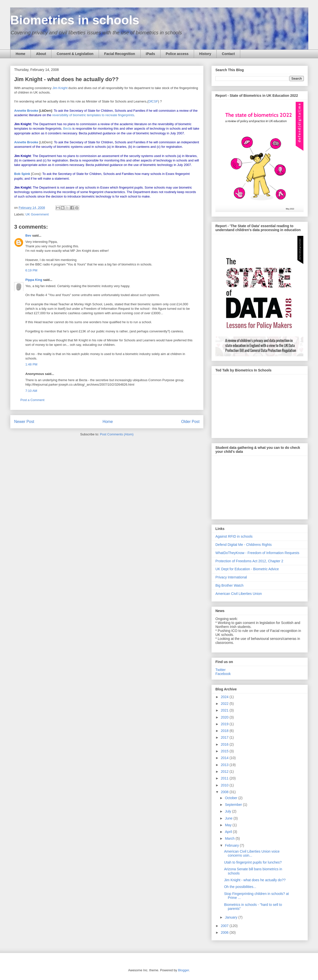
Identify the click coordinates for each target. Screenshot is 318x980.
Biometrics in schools (75, 20)
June (229, 818)
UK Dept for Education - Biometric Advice (247, 569)
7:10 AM (31, 391)
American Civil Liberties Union (239, 594)
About (41, 54)
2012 (225, 772)
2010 (225, 785)
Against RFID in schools (234, 536)
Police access (177, 54)
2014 (225, 758)
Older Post (190, 422)
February (232, 845)
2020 (225, 717)
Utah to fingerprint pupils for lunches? (253, 862)
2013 (225, 765)
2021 (225, 710)
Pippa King (34, 280)
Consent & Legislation (75, 54)
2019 (225, 724)
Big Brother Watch (229, 585)
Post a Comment (32, 400)
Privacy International (231, 577)
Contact (228, 54)
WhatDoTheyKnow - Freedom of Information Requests (257, 553)
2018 (225, 731)
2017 (225, 737)
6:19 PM (31, 270)
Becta (67, 129)
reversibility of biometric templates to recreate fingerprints (93, 115)
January (232, 917)
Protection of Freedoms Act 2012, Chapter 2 (249, 561)
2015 (225, 751)
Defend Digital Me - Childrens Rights (243, 545)
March (230, 838)
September (234, 805)
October (232, 798)
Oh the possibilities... (240, 887)
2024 (225, 697)
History (205, 54)
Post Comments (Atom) (117, 434)
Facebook (223, 674)
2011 (225, 778)
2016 (225, 744)
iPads (150, 54)
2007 (225, 926)
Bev (28, 235)
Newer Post (24, 422)
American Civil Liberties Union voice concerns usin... (252, 853)
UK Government (37, 214)
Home (20, 54)
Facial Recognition (119, 54)
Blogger (183, 970)
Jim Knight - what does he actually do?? (255, 880)
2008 (225, 792)
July (228, 811)
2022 (225, 704)
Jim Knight (60, 88)
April (229, 832)
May (229, 825)
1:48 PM (31, 364)
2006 (225, 932)
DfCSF (153, 101)
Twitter (220, 670)
